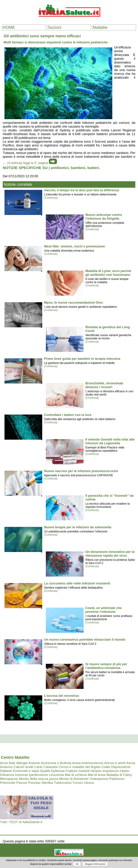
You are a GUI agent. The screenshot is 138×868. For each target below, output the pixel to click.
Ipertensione (38, 775)
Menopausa (9, 779)
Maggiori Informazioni (95, 864)
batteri (93, 168)
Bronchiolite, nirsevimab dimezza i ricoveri (104, 385)
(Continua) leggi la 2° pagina (28, 163)
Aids (12, 763)
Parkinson (117, 779)
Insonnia (21, 775)
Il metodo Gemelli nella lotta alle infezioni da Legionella (110, 441)
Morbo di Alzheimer (74, 779)
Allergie (22, 763)
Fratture (72, 771)
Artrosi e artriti (115, 763)
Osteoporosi (99, 779)
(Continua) (51, 198)
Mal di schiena (76, 775)
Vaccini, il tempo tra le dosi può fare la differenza (81, 190)
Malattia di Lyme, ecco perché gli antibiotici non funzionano (108, 273)
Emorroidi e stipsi (26, 771)
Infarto (125, 771)
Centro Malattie (15, 757)
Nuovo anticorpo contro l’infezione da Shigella (104, 217)
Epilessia (58, 771)
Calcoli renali (23, 767)
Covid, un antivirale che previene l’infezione (103, 610)
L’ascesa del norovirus (61, 696)
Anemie (34, 763)
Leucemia (56, 775)
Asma (131, 763)
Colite (106, 767)
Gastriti (84, 771)
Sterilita (47, 783)
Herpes (96, 771)
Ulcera (89, 783)
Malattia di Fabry (119, 775)
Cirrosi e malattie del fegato (79, 767)
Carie (38, 767)
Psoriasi (34, 783)
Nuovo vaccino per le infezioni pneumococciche (81, 471)
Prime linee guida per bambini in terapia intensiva (82, 359)
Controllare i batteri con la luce (68, 415)
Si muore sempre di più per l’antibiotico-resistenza (106, 666)
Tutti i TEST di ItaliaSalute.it (21, 822)
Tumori (78, 783)
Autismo (6, 767)
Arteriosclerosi (92, 763)
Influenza (7, 775)
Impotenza (111, 771)
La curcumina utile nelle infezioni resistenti (77, 583)
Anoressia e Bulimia (56, 763)
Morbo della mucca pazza (39, 779)
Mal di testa (97, 775)
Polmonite (8, 783)
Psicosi (22, 783)
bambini (78, 168)
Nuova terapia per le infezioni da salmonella (78, 527)
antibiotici (60, 168)
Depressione (121, 767)
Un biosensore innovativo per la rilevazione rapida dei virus (110, 554)
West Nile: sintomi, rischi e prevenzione (74, 246)
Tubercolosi (63, 783)
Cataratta (50, 767)
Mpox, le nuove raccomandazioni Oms (73, 303)
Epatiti (45, 771)
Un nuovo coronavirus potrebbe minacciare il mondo (85, 640)
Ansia (76, 763)
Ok (77, 864)
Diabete (6, 771)
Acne (4, 763)
